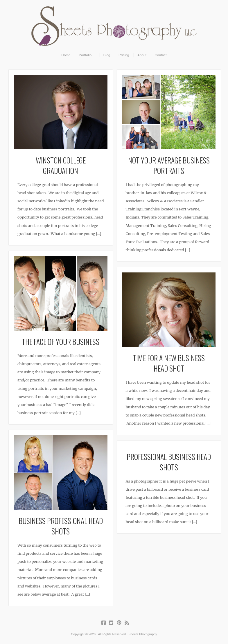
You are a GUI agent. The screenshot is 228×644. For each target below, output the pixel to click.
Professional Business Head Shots (169, 462)
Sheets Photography (114, 26)
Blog (107, 55)
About (142, 55)
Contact (161, 55)
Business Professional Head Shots (61, 526)
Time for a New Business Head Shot (169, 363)
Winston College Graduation (61, 165)
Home (66, 55)
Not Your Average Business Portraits (169, 165)
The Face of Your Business (61, 341)
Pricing (124, 55)
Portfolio (85, 55)
